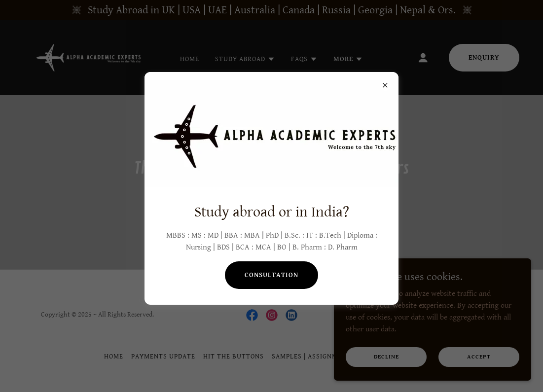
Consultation (271, 275)
